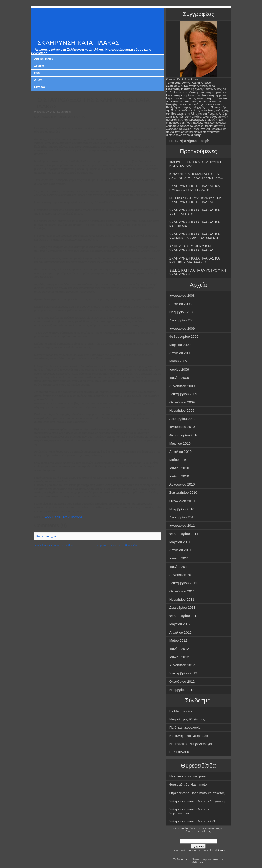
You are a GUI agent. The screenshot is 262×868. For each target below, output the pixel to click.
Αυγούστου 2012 (182, 665)
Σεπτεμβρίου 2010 (183, 493)
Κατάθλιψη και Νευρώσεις (189, 736)
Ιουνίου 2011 (179, 558)
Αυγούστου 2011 (182, 575)
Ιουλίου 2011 (179, 567)
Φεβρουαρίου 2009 (184, 337)
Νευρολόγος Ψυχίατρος (187, 719)
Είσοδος (40, 87)
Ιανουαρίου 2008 (182, 295)
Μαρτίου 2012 (180, 624)
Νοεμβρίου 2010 (182, 509)
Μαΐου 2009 (178, 361)
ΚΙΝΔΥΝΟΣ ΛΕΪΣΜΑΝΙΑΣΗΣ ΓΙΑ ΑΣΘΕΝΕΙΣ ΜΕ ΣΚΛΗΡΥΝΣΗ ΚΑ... (196, 176)
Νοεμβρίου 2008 (182, 312)
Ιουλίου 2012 (179, 657)
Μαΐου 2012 (178, 641)
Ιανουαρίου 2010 (182, 427)
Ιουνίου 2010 (179, 468)
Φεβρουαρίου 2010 (184, 435)
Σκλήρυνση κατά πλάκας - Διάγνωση (197, 801)
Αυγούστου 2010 (182, 484)
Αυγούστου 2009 (182, 386)
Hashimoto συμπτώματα (188, 776)
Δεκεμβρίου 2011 (182, 608)
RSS (37, 73)
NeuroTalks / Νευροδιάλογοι (191, 744)
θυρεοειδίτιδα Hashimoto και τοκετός (197, 793)
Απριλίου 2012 (181, 632)
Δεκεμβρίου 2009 (182, 419)
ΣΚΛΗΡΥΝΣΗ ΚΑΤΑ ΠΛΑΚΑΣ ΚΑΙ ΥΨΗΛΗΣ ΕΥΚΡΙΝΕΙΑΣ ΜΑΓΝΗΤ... (196, 236)
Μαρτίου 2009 (180, 345)
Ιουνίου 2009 (179, 370)
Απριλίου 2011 (181, 550)
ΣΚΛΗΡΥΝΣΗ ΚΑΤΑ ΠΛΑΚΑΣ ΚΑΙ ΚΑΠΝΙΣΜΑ (195, 224)
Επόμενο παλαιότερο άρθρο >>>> (116, 545)
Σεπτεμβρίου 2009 (183, 394)
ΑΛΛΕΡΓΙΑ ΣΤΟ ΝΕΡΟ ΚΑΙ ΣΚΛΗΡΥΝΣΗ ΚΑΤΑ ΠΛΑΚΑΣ (192, 248)
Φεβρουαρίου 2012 (184, 616)
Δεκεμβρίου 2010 (182, 517)
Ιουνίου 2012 (179, 649)
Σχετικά (39, 66)
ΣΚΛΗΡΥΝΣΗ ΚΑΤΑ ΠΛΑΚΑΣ (78, 43)
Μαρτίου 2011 (180, 542)
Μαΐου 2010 (178, 460)
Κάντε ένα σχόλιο (47, 536)
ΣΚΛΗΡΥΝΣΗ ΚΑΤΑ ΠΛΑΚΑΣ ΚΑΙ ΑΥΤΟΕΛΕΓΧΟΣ (195, 212)
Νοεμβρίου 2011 (182, 599)
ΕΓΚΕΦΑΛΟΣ (180, 752)
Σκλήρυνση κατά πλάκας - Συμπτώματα (189, 811)
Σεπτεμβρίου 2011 (183, 583)
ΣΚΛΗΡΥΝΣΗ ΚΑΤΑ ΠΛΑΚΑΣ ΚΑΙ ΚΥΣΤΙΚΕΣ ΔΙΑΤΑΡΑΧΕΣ (195, 260)
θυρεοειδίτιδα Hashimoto (188, 785)
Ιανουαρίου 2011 (182, 526)
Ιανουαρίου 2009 (182, 328)
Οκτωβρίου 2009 (182, 402)
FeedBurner (218, 850)
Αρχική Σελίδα (44, 59)
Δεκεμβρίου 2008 (182, 320)
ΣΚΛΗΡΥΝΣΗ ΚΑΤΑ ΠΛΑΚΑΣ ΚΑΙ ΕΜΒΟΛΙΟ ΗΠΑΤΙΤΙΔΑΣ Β (195, 188)
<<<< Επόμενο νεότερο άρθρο (54, 545)
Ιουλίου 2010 (179, 476)
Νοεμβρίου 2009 (182, 410)
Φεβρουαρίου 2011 (184, 534)
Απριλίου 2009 (181, 353)
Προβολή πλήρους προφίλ (189, 141)
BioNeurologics (181, 711)
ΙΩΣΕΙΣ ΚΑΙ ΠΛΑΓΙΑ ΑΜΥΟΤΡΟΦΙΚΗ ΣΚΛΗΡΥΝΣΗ (198, 272)
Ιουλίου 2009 (179, 378)
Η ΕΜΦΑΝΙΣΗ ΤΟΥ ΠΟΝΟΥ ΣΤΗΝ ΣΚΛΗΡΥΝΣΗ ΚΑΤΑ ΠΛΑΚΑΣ (196, 200)
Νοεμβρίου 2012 (182, 690)
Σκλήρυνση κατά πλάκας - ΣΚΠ (193, 821)
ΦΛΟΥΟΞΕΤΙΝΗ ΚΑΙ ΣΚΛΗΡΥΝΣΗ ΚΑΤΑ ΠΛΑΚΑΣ (196, 164)
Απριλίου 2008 (181, 304)
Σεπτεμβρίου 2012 (183, 673)
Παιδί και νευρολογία (185, 728)
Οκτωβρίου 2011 (182, 591)
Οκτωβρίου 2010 (182, 501)
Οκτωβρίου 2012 (182, 681)
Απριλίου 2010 (181, 452)
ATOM (38, 80)
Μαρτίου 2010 (180, 443)
